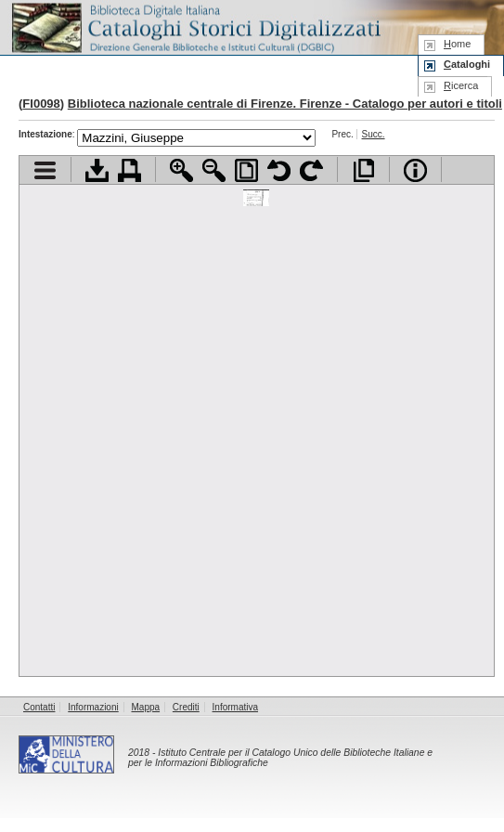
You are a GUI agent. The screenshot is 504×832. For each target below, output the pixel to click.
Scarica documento (97, 170)
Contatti (39, 707)
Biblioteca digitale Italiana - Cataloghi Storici (195, 26)
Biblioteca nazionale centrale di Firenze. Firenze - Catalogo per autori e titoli (285, 104)
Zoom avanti (181, 170)
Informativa (235, 707)
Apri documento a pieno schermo (363, 170)
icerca (461, 85)
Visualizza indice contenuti (45, 170)
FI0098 (41, 104)
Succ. (374, 134)
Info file (415, 170)
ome (457, 44)
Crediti (186, 707)
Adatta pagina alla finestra (246, 170)
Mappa (146, 707)
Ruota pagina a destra (311, 170)
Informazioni (93, 707)
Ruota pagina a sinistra (279, 170)
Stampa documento (129, 170)
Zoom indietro (214, 170)
